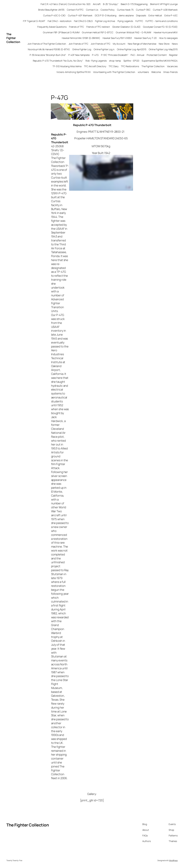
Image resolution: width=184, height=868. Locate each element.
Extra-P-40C (171, 15)
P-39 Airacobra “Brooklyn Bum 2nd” (48, 55)
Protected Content (157, 55)
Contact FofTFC (75, 10)
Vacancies (172, 66)
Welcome (156, 72)
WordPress (173, 860)
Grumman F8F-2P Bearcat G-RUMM (61, 32)
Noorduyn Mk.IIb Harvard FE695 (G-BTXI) (49, 49)
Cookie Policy (108, 10)
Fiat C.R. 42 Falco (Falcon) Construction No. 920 (66, 4)
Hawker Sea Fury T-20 (145, 38)
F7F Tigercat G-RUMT (34, 21)
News (175, 44)
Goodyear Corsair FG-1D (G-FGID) (160, 27)
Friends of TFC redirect (98, 27)
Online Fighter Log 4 (104, 49)
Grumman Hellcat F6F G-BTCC (98, 32)
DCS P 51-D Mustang (106, 15)
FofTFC (139, 21)
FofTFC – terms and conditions (162, 21)
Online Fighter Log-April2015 (132, 49)
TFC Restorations (130, 66)
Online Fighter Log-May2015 (163, 49)
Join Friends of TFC (78, 44)
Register (173, 55)
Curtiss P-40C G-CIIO (54, 15)
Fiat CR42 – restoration (60, 21)
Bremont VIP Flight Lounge (164, 4)
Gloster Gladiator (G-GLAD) (126, 27)
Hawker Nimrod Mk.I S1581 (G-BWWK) (81, 38)
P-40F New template (79, 55)
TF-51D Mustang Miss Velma (67, 66)
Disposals (141, 15)
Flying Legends (125, 21)
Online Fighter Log (82, 49)
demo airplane (126, 15)
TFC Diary (114, 66)
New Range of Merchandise (142, 44)
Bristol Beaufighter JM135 (51, 10)
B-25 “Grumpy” (111, 4)
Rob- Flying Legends (96, 61)
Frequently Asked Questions (52, 27)
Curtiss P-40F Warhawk (80, 15)
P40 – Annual (137, 55)
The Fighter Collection (13, 38)
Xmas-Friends (170, 72)
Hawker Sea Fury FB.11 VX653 (117, 38)
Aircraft (97, 4)
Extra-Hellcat (155, 15)
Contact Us (92, 10)
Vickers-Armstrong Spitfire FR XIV (74, 72)
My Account (119, 44)
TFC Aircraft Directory (95, 66)
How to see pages (168, 38)
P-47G (95, 55)
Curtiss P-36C (143, 10)
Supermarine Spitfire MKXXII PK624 (160, 61)
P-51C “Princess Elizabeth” (115, 55)
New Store (164, 44)
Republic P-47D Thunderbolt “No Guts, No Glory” (58, 61)
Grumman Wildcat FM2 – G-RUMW (134, 32)
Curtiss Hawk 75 (125, 10)
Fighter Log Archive (105, 21)
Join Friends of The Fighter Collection (47, 44)
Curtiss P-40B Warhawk (165, 10)
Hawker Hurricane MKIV (166, 32)
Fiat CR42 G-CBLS (83, 21)
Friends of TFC (76, 27)
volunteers (143, 72)
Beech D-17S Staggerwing (134, 4)
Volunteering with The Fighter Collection (114, 72)
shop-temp (115, 61)
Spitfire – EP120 (131, 61)
